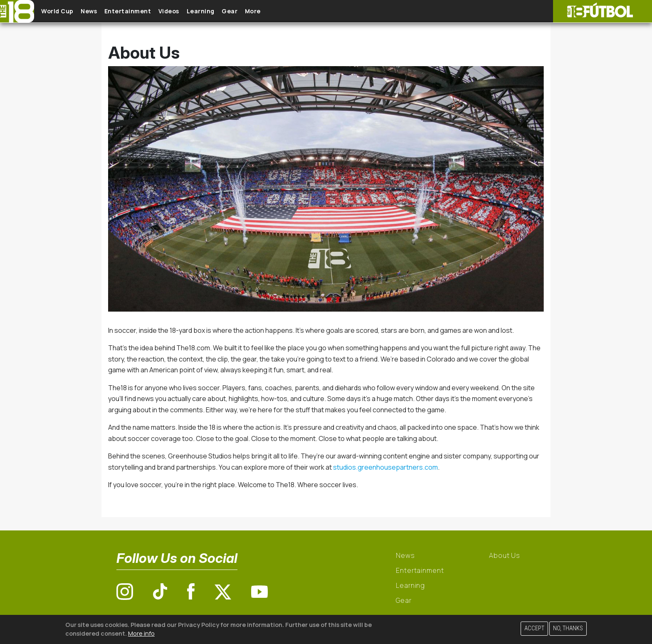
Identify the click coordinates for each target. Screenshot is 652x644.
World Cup (64, 11)
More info (141, 633)
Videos (193, 11)
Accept (534, 628)
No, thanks (568, 628)
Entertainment (146, 11)
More (295, 11)
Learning (231, 11)
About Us (505, 555)
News (101, 11)
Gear (266, 11)
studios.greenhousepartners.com (385, 467)
